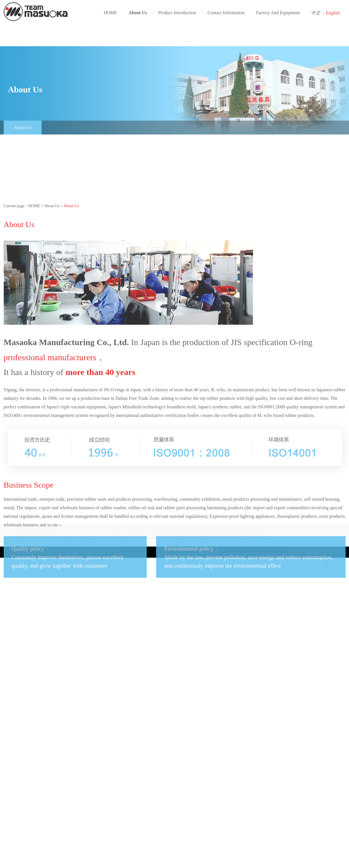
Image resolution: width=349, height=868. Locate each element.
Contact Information (226, 10)
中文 (317, 10)
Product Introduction (177, 10)
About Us (138, 10)
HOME (110, 10)
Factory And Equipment (278, 10)
